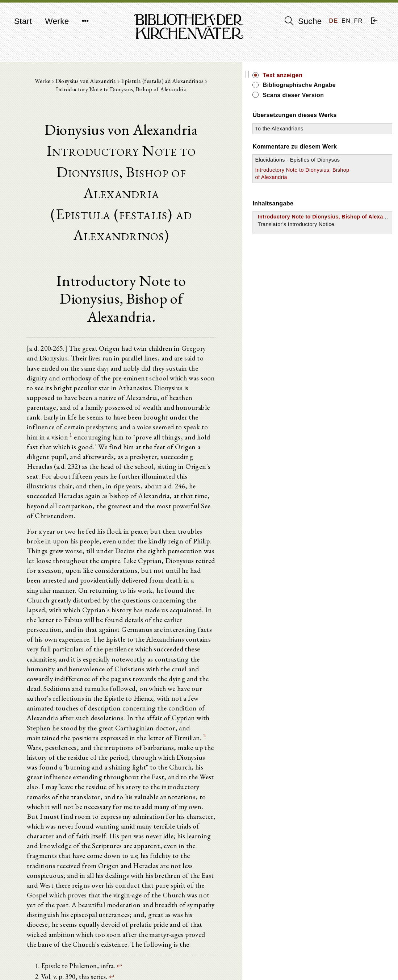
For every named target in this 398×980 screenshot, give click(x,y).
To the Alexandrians (336, 137)
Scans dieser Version (350, 95)
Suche (303, 21)
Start (23, 21)
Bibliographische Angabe (356, 85)
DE (334, 21)
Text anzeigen (339, 75)
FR (358, 21)
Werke (57, 21)
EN (346, 21)
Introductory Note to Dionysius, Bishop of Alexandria (336, 201)
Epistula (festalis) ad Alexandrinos (164, 84)
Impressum (318, 957)
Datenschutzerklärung (331, 964)
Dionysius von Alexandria (88, 84)
